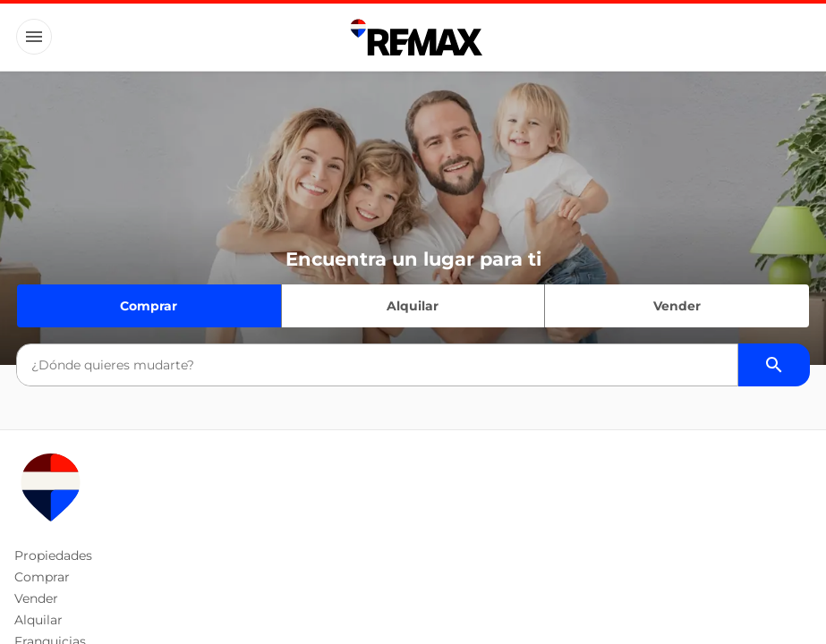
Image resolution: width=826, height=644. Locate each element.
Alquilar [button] (38, 620)
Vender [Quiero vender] (677, 306)
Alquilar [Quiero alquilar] (413, 306)
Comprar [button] (42, 577)
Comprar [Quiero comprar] (149, 306)
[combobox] (377, 365)
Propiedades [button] (53, 555)
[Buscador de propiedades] (774, 365)
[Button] (34, 37)
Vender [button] (36, 598)
